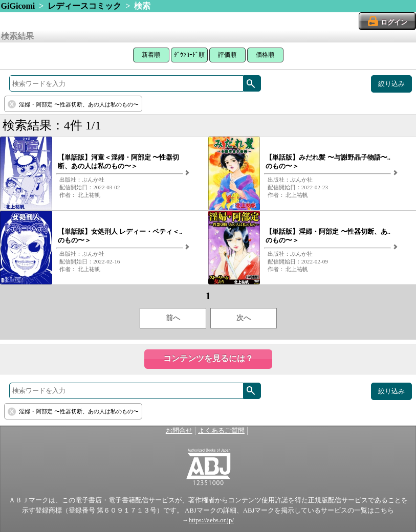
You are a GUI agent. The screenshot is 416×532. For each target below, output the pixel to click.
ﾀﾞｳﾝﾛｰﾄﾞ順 (189, 55)
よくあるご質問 (221, 431)
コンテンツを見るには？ (208, 358)
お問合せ (179, 431)
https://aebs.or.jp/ (211, 520)
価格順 (265, 55)
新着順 (151, 55)
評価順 (227, 55)
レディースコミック (84, 6)
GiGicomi (18, 6)
